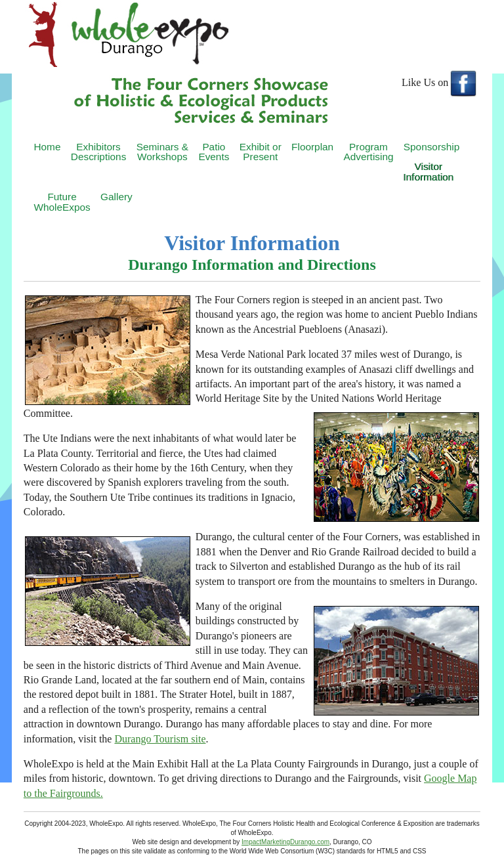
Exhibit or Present (261, 152)
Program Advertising (368, 152)
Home (47, 147)
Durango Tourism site (160, 739)
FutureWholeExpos (62, 202)
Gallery (116, 197)
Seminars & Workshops (162, 152)
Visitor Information (429, 171)
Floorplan (312, 147)
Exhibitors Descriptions (99, 152)
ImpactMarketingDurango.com (285, 842)
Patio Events (214, 152)
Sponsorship (431, 147)
